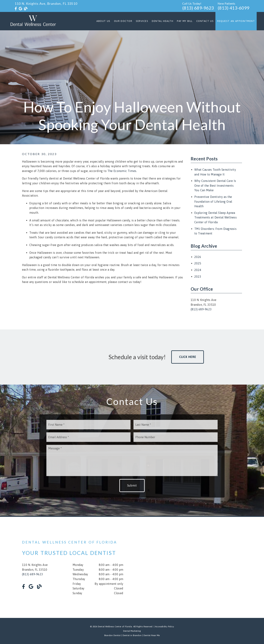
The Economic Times (122, 171)
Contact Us (205, 21)
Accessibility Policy (165, 627)
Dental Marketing (132, 631)
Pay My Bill (185, 21)
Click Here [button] (188, 357)
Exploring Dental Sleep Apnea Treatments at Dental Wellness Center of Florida (216, 217)
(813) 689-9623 (198, 8)
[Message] (132, 460)
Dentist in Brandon (132, 635)
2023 (198, 277)
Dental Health (163, 21)
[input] (88, 425)
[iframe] (198, 567)
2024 (198, 270)
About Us (103, 21)
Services (142, 21)
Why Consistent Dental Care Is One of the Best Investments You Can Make (215, 185)
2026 (198, 257)
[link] (16, 9)
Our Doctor (123, 21)
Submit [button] (132, 485)
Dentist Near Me (152, 635)
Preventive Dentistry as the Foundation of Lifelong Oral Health (213, 201)
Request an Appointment (236, 21)
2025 (198, 263)
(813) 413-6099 (233, 8)
